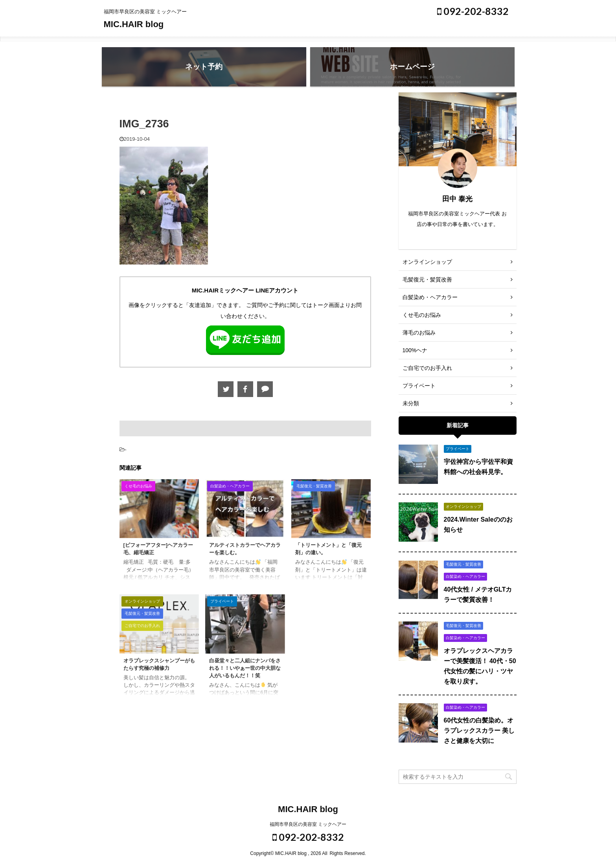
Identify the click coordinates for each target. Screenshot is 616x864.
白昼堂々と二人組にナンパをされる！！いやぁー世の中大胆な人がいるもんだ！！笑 (245, 668)
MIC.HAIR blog (134, 24)
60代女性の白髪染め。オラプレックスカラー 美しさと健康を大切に (479, 731)
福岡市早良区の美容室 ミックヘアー (308, 824)
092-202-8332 (473, 11)
